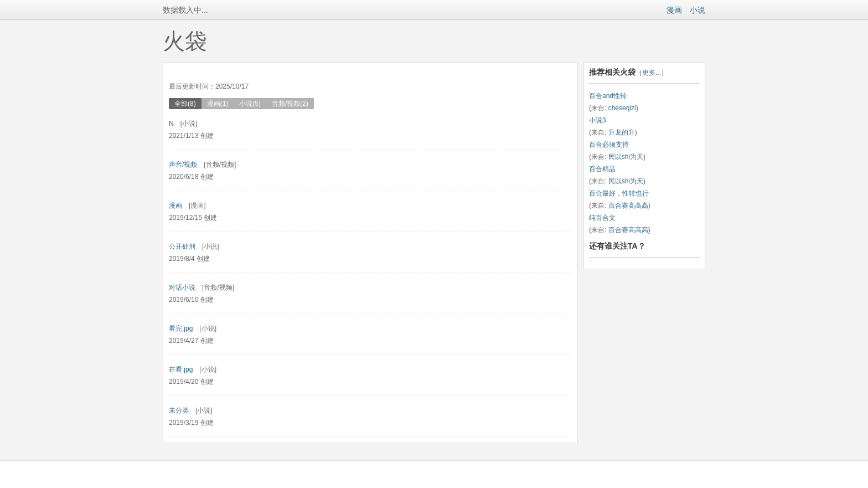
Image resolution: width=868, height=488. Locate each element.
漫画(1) (218, 104)
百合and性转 (608, 96)
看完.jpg (181, 328)
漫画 (674, 10)
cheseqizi (622, 108)
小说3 (598, 120)
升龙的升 (622, 132)
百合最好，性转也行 (619, 193)
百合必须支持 (609, 145)
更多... (652, 73)
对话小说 (182, 287)
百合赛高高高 (628, 206)
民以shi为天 (626, 157)
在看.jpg (181, 369)
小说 (697, 10)
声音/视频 (183, 165)
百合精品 (602, 169)
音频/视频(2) (290, 104)
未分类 (179, 410)
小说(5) (250, 104)
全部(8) (185, 104)
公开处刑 (182, 246)
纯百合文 (602, 218)
